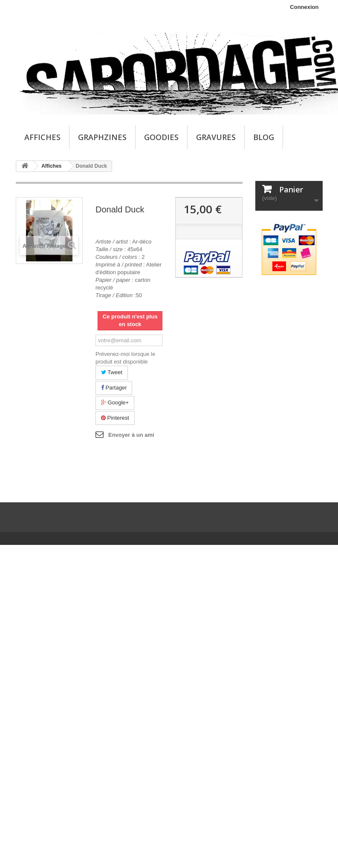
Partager (114, 388)
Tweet (112, 372)
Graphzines (102, 137)
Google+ (115, 402)
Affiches (42, 137)
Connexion (304, 7)
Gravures (216, 137)
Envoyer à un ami (131, 435)
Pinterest (115, 418)
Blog (264, 137)
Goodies (161, 137)
